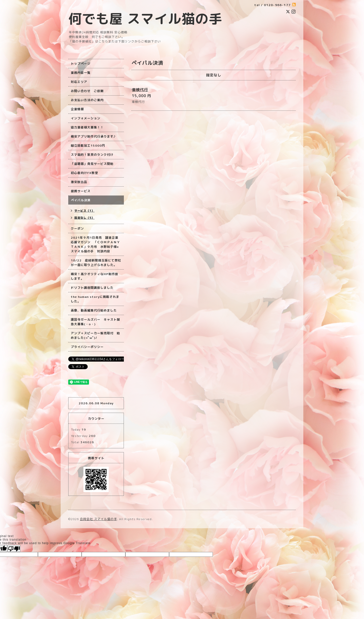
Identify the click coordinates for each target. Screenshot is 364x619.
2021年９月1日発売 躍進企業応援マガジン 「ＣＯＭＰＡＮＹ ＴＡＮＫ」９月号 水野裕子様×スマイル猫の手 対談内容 (95, 244)
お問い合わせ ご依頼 (87, 91)
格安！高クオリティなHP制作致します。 (95, 276)
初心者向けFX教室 (84, 173)
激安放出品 (79, 182)
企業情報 (77, 109)
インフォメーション (86, 118)
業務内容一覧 (81, 73)
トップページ (81, 64)
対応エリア (79, 82)
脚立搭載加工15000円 (88, 146)
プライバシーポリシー (87, 347)
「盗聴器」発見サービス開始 (92, 164)
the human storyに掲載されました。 (95, 299)
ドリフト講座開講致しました (92, 288)
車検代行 (140, 90)
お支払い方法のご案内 (87, 100)
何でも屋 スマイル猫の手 (145, 19)
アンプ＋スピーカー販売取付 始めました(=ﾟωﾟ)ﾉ (95, 335)
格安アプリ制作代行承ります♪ (93, 136)
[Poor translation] (14, 548)
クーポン (77, 228)
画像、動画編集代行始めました (94, 310)
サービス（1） (84, 211)
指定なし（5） (84, 218)
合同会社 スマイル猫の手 (98, 519)
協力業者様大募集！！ (87, 127)
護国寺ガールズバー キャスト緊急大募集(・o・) (95, 322)
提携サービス (81, 191)
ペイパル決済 (81, 200)
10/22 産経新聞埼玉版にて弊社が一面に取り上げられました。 (96, 263)
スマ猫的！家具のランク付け (92, 155)
